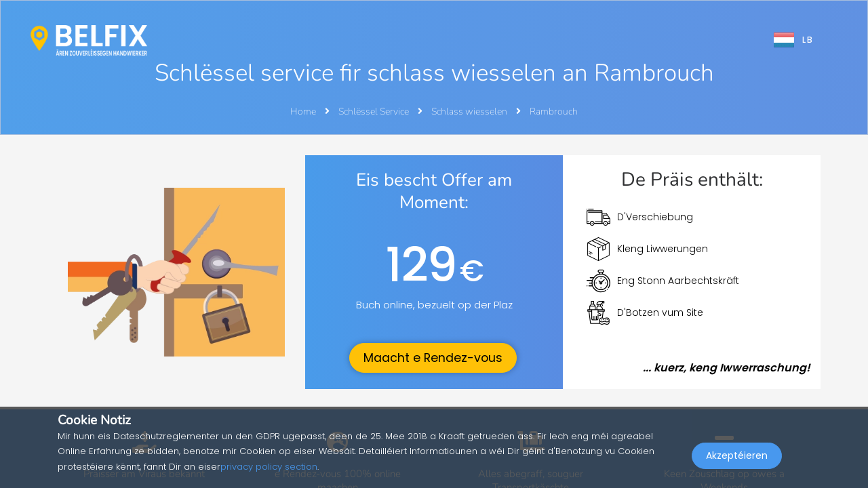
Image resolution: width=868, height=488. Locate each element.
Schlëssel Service (375, 111)
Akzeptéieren (737, 458)
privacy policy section (269, 467)
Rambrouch (554, 111)
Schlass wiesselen (470, 111)
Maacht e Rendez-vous (433, 358)
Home (303, 111)
